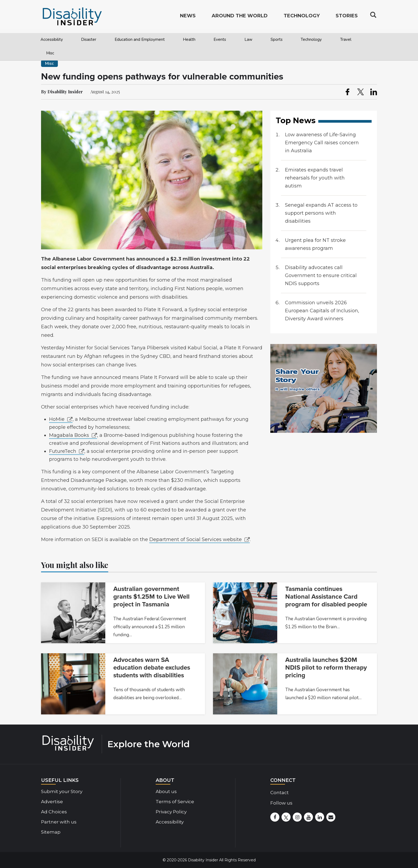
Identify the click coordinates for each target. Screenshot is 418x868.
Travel (346, 39)
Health (189, 39)
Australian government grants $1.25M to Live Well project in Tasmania (151, 597)
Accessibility (52, 39)
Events (220, 39)
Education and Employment (140, 39)
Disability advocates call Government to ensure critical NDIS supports (321, 275)
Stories (347, 18)
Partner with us (59, 822)
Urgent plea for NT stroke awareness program (315, 244)
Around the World (240, 18)
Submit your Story (62, 791)
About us (166, 791)
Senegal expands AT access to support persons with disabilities (321, 213)
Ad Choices (54, 812)
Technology (311, 39)
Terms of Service (175, 802)
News (188, 18)
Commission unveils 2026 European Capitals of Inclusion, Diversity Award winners (322, 311)
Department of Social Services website (196, 539)
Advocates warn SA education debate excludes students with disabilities (152, 668)
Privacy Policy (171, 812)
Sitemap (51, 832)
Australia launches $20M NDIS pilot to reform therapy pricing (326, 668)
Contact (280, 793)
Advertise (52, 802)
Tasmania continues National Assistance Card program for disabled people (326, 597)
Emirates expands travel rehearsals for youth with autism (315, 178)
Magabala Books (69, 435)
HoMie (57, 419)
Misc (50, 53)
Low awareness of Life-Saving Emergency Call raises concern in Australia (322, 143)
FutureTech (63, 451)
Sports (277, 39)
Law (248, 39)
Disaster (89, 39)
